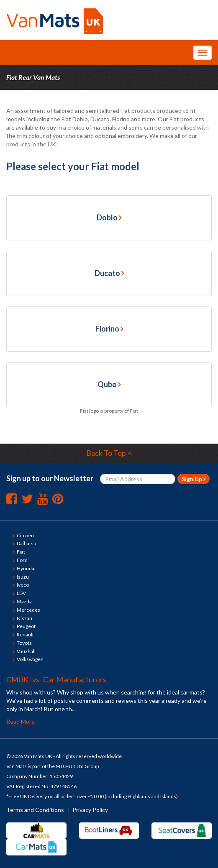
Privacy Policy (90, 810)
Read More (21, 721)
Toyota (24, 643)
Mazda (24, 601)
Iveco (23, 585)
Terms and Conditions (35, 810)
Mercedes (28, 610)
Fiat (21, 552)
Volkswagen (30, 659)
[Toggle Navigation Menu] (203, 53)
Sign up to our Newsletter (50, 478)
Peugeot (26, 626)
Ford (22, 560)
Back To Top (109, 453)
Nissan (24, 618)
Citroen (25, 535)
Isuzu (23, 577)
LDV (21, 593)
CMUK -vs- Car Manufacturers (56, 679)
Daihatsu (27, 543)
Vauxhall (26, 651)
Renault (25, 634)
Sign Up (194, 479)
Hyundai (26, 568)
